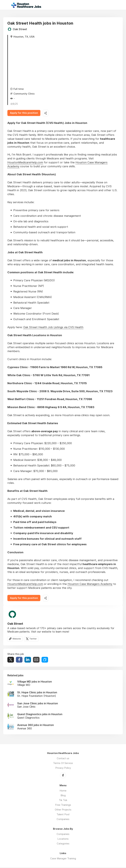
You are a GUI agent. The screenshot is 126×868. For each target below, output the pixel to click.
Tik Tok (63, 801)
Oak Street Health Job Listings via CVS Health (53, 328)
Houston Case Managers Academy (90, 584)
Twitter (34, 639)
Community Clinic (24, 94)
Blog (63, 796)
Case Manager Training (63, 859)
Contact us (63, 759)
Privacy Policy (63, 769)
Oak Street (20, 29)
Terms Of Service (63, 764)
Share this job (47, 113)
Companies (63, 820)
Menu (6, 5)
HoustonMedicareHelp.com (25, 163)
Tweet (11, 661)
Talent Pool (63, 815)
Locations (63, 839)
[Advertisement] (64, 63)
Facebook (63, 776)
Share (19, 661)
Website (17, 639)
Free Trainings (63, 805)
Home (63, 791)
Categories (63, 844)
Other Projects (63, 810)
